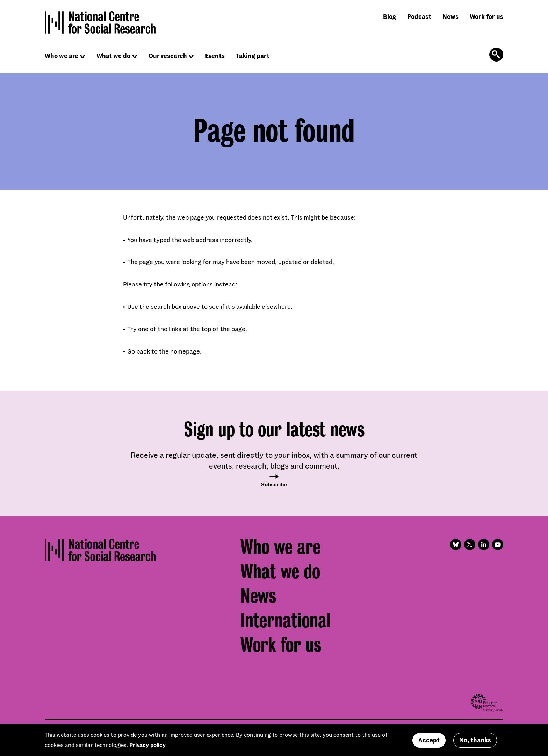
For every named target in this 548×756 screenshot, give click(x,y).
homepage (185, 351)
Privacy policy (147, 745)
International (286, 620)
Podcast (419, 16)
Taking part (253, 56)
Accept (429, 740)
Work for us (486, 16)
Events (215, 56)
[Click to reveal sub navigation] (82, 56)
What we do (113, 56)
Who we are (62, 56)
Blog (390, 16)
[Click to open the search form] (496, 55)
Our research (168, 56)
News (450, 16)
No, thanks (475, 740)
